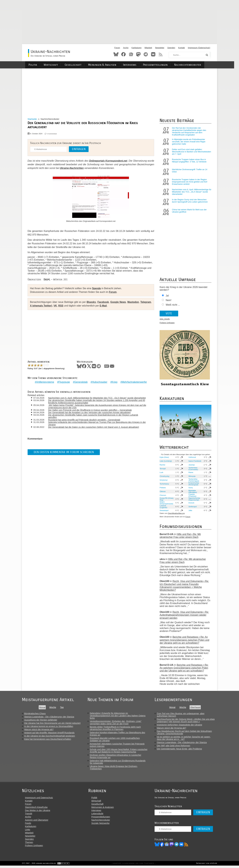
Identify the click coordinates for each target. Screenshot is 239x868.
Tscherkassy (164, 485)
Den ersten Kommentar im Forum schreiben (64, 452)
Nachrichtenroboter (191, 65)
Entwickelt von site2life (207, 866)
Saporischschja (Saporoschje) (194, 500)
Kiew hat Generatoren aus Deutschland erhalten (48, 740)
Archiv (126, 48)
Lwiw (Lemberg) (166, 462)
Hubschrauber (100, 382)
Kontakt (181, 48)
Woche (54, 708)
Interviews (134, 65)
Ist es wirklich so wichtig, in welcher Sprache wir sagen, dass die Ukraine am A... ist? (186, 739)
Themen (29, 844)
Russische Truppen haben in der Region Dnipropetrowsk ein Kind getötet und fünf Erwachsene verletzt (190, 183)
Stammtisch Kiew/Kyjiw (36, 809)
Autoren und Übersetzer (37, 822)
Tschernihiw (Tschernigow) (194, 481)
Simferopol (192, 507)
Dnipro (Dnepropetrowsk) (167, 504)
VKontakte (153, 54)
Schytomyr (164, 481)
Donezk (191, 504)
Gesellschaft (78, 65)
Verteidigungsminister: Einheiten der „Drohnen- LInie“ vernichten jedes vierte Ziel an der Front (117, 723)
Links (28, 832)
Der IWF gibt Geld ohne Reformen (176, 746)
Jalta (190, 511)
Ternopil (163, 469)
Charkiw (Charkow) (192, 496)
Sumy (191, 488)
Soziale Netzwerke (101, 825)
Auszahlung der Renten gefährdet (41, 721)
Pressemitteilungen (159, 65)
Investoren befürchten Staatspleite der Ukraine (182, 726)
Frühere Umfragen (167, 324)
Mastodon (138, 54)
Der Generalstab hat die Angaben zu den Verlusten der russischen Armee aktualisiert (90, 413)
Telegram (146, 54)
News (131, 54)
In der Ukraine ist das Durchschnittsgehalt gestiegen (50, 737)
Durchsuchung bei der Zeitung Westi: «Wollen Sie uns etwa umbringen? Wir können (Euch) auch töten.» (188, 721)
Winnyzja (192, 477)
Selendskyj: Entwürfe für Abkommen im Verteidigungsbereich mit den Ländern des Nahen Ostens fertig (120, 716)
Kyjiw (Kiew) (164, 458)
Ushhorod (192, 458)
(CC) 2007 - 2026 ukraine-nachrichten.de (39, 866)
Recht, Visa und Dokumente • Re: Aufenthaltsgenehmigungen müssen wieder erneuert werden (184, 616)
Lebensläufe (98, 816)
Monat (43, 708)
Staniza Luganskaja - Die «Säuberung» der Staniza (49, 717)
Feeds (28, 825)
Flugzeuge (64, 382)
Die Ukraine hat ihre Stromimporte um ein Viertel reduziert (52, 724)
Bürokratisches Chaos (35, 714)
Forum (117, 48)
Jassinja (191, 466)
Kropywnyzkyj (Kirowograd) (194, 485)
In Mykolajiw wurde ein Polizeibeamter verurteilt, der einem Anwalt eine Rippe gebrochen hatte (189, 142)
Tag (63, 708)
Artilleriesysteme (45, 382)
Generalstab (81, 382)
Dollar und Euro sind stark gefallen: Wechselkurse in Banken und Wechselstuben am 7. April (187, 152)
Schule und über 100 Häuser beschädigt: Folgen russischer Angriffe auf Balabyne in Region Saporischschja (120, 751)
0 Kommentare (53, 134)
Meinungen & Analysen (107, 65)
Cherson (163, 496)
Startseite (33, 120)
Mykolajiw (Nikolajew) (193, 492)
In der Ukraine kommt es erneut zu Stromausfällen (49, 727)
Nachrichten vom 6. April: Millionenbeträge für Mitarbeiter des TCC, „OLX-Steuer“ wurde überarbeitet (98, 398)
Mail (112, 367)
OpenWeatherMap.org (176, 514)
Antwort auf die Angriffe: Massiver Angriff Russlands (49, 733)
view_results (165, 320)
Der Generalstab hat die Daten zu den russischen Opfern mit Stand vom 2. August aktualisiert (94, 427)
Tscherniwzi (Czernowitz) (193, 469)
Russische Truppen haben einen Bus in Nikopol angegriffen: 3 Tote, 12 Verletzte (189, 161)
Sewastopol (164, 511)
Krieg (115, 382)
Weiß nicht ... (173, 306)
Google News (118, 303)
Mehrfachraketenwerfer (134, 382)
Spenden (171, 48)
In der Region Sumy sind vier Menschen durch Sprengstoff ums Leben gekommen (190, 201)
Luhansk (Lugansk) (164, 507)
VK (56, 306)
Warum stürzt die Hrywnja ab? (39, 730)
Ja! (167, 296)
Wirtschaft (56, 65)
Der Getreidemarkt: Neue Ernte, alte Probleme (182, 750)
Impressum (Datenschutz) (199, 48)
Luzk (162, 473)
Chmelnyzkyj (165, 477)
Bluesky (116, 54)
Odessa (163, 492)
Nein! (169, 301)
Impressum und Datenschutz (39, 800)
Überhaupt (197, 708)
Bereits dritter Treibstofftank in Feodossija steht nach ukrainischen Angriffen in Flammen (117, 729)
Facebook (123, 54)
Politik (39, 65)
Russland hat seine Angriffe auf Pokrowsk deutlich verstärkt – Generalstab (85, 420)
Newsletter (160, 48)
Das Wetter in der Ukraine (38, 812)
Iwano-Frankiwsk (195, 462)
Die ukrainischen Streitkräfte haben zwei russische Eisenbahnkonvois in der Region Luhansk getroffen (94, 416)
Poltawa (163, 488)
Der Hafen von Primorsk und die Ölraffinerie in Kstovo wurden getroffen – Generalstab (91, 410)
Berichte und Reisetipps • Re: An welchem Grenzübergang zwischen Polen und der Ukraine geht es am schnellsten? (185, 641)
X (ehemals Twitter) (42, 306)
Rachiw (163, 466)
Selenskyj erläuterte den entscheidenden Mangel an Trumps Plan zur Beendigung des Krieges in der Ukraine (98, 424)
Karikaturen (136, 48)
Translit (29, 816)
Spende (97, 289)
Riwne (191, 473)
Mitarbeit (148, 48)
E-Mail (104, 306)
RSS (161, 54)
